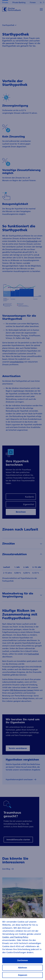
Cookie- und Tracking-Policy (15, 940)
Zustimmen (23, 963)
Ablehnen (22, 970)
